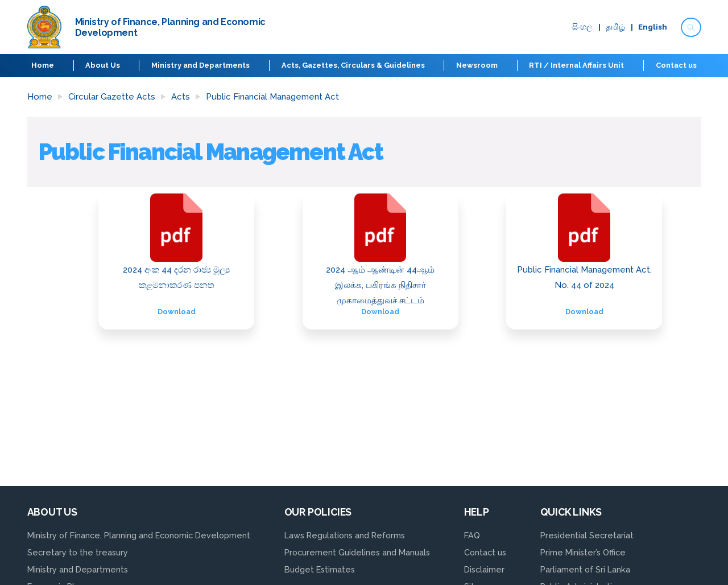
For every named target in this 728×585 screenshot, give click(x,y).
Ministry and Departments (201, 65)
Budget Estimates (320, 569)
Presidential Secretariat (587, 535)
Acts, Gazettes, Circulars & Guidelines (353, 65)
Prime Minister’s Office (583, 552)
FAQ (472, 535)
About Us (103, 65)
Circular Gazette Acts (112, 97)
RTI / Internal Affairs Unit (576, 65)
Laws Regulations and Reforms (345, 535)
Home (43, 65)
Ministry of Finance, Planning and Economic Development (139, 535)
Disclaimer (484, 569)
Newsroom (477, 65)
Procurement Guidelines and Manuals (357, 552)
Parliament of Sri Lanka (585, 569)
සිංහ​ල (581, 27)
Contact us (676, 65)
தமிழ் (615, 27)
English (652, 27)
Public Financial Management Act (272, 97)
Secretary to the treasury (78, 552)
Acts (181, 97)
